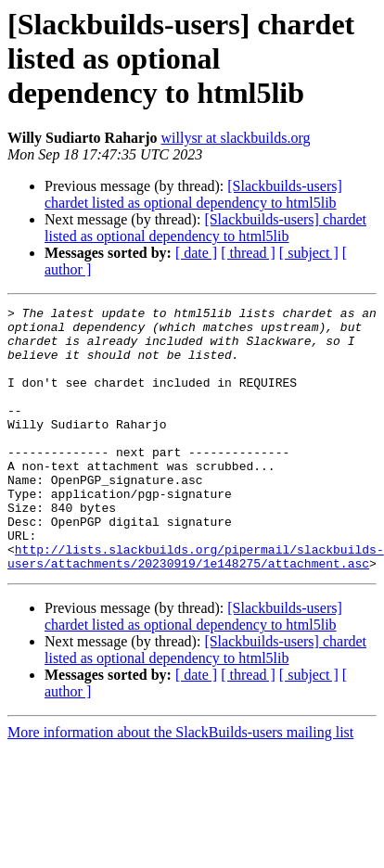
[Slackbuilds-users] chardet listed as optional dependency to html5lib (193, 194)
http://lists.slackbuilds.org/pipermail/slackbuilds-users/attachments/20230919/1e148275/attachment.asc (196, 607)
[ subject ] (309, 253)
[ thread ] (248, 253)
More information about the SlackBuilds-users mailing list (180, 785)
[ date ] (196, 253)
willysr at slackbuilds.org (236, 138)
